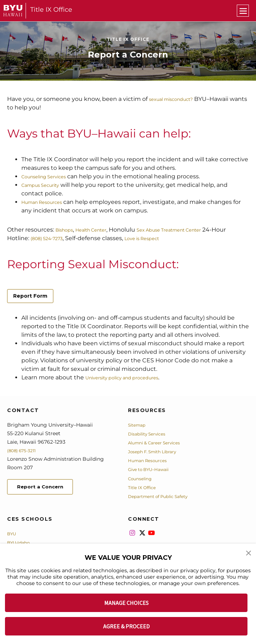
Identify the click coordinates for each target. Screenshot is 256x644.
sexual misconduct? (178, 99)
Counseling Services (50, 176)
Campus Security (46, 185)
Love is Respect (172, 238)
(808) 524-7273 (67, 238)
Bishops (67, 230)
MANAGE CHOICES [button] (126, 603)
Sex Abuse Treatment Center (193, 230)
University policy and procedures (132, 377)
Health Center (101, 230)
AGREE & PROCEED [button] (126, 626)
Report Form (30, 296)
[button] (249, 554)
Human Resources (48, 202)
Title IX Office (51, 10)
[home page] (13, 10)
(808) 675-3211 (24, 450)
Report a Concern (46, 488)
